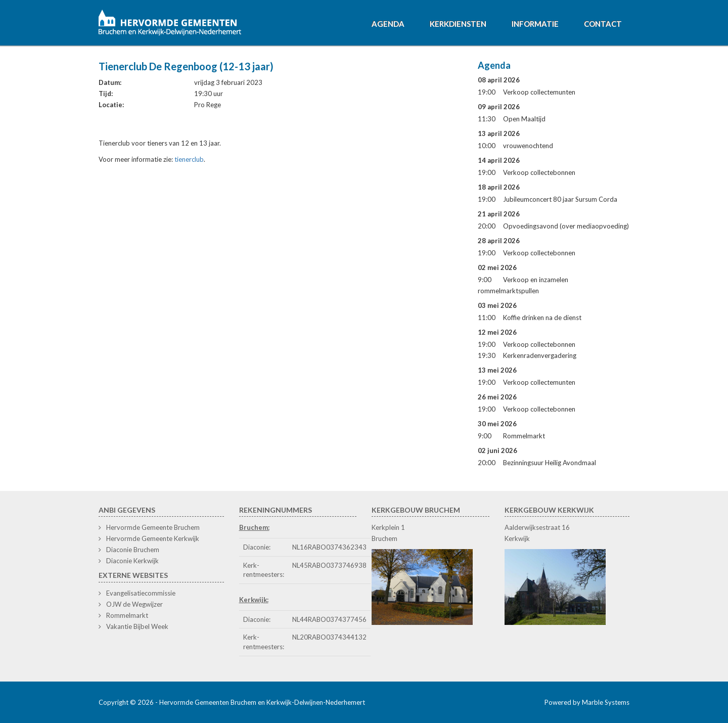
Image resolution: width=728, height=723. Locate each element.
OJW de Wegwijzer (134, 604)
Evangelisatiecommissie (141, 593)
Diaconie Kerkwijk (132, 561)
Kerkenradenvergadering (540, 355)
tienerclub (189, 159)
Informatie (535, 24)
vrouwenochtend (528, 146)
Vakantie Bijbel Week (137, 626)
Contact (603, 24)
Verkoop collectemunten (539, 92)
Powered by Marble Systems (587, 702)
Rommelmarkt (524, 436)
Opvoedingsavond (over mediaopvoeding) (566, 226)
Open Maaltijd (524, 119)
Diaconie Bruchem (133, 550)
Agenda (388, 24)
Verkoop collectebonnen (539, 172)
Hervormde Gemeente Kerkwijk (153, 538)
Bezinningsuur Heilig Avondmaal (550, 463)
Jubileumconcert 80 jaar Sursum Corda (560, 199)
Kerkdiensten (458, 24)
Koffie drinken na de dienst (542, 318)
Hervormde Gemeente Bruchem (153, 527)
